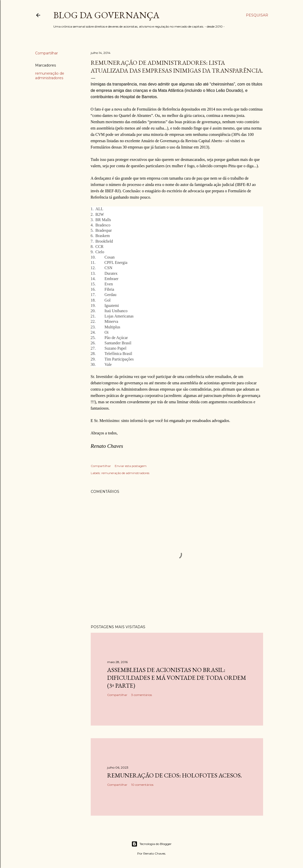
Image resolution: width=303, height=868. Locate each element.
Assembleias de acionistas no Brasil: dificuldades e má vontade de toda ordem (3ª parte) (177, 678)
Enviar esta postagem (131, 466)
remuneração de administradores (50, 76)
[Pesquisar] (257, 15)
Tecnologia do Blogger (151, 844)
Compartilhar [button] (46, 53)
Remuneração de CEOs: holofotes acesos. (174, 775)
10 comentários (142, 785)
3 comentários (142, 695)
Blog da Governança (106, 15)
